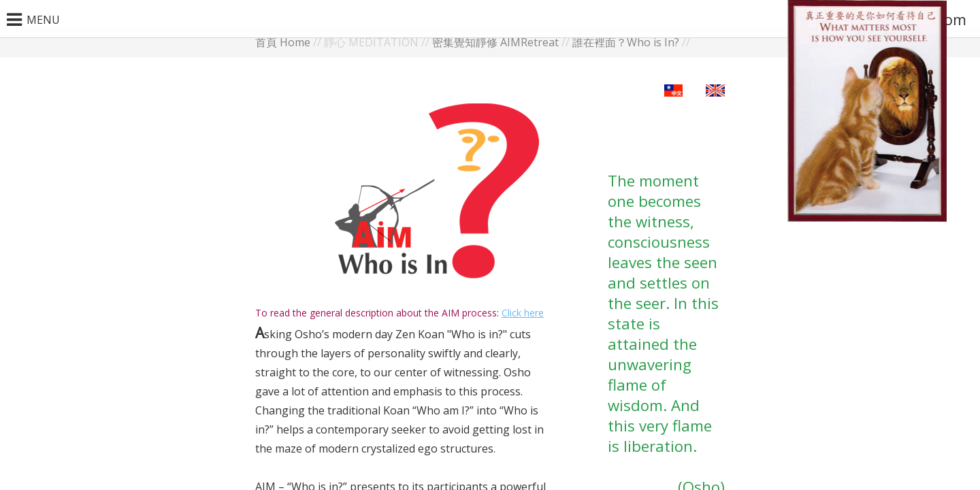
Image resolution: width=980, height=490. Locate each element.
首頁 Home (283, 42)
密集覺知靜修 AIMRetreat (495, 42)
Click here (523, 313)
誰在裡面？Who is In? (626, 42)
